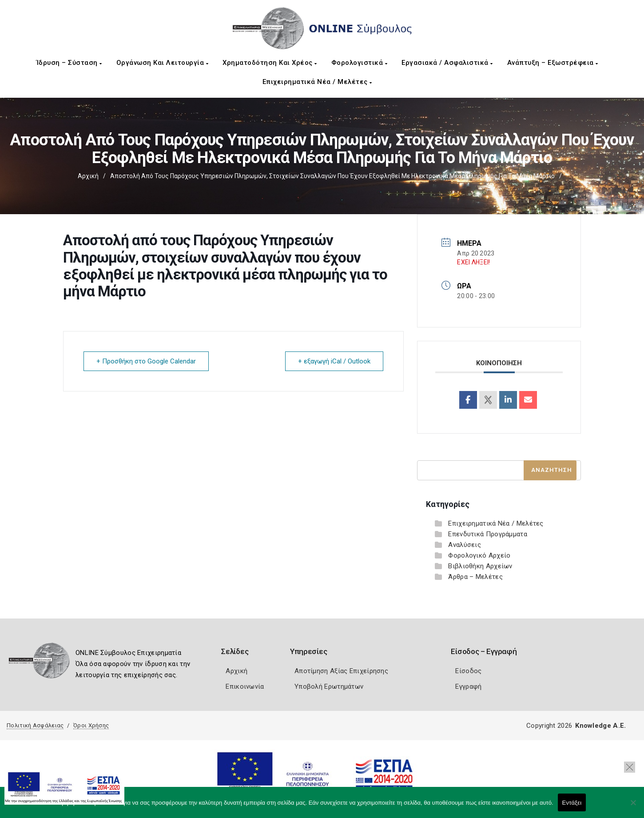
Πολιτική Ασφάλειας (35, 725)
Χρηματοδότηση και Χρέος (270, 63)
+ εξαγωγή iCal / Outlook (334, 361)
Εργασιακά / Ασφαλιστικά (447, 63)
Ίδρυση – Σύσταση (69, 63)
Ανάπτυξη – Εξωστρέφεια (553, 63)
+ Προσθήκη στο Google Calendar (146, 361)
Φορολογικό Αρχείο (479, 555)
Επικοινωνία (245, 686)
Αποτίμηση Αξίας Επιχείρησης (341, 671)
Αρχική (88, 176)
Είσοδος (468, 671)
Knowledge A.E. (600, 726)
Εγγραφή (468, 686)
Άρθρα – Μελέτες (475, 577)
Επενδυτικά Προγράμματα (488, 534)
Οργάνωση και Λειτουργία (163, 63)
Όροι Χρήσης (91, 725)
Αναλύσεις (465, 545)
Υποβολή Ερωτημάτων (329, 686)
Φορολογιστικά (360, 63)
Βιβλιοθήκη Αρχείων (480, 566)
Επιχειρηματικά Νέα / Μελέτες (317, 82)
